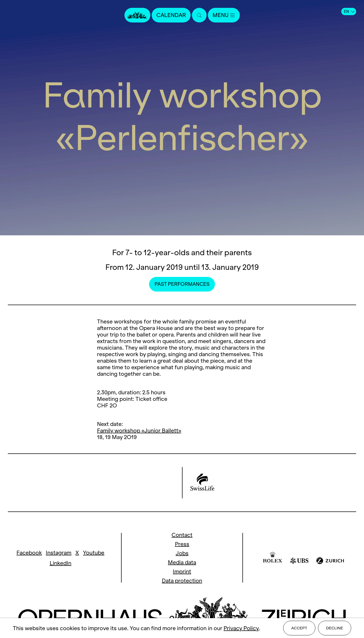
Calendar (171, 15)
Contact (182, 535)
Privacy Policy (241, 628)
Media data (182, 562)
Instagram (59, 553)
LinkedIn (61, 563)
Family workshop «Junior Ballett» (139, 431)
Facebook (29, 553)
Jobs (182, 553)
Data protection (182, 581)
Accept (299, 628)
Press (182, 544)
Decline (335, 628)
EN (349, 12)
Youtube (94, 553)
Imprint (182, 571)
